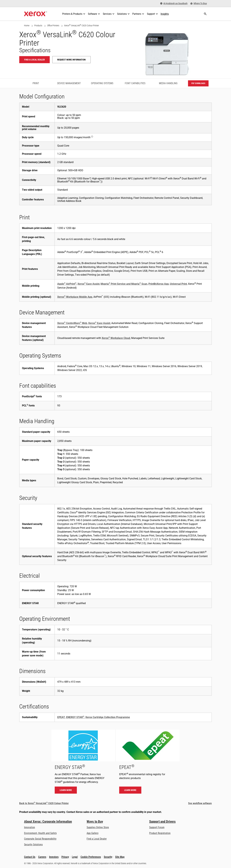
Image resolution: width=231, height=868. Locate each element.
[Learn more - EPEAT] (148, 763)
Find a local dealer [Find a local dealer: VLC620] (34, 60)
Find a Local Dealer (97, 839)
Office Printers (53, 25)
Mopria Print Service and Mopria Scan (124, 284)
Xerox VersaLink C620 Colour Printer (81, 25)
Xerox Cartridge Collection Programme (108, 717)
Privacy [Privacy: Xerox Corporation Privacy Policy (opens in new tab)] (65, 857)
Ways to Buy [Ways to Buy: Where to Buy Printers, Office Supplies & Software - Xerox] (95, 822)
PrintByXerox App (159, 284)
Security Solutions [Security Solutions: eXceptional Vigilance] (33, 845)
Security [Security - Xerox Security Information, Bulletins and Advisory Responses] (108, 857)
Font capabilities (135, 83)
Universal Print (178, 284)
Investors (54, 857)
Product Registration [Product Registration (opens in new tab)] (160, 833)
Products (38, 25)
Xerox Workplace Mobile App (75, 297)
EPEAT (61, 717)
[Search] (205, 14)
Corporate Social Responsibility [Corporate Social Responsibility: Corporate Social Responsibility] (40, 839)
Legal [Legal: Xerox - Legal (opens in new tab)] (75, 857)
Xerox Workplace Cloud (116, 338)
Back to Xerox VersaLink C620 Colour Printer (44, 803)
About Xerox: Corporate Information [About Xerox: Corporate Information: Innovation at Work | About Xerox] (48, 822)
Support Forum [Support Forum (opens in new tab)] (157, 827)
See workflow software (200, 803)
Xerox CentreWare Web (72, 323)
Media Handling (168, 83)
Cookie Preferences (91, 857)
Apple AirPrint (67, 284)
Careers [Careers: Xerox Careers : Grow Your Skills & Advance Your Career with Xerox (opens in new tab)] (42, 857)
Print (36, 83)
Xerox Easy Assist (88, 284)
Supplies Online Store (98, 827)
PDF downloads (198, 83)
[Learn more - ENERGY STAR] (83, 763)
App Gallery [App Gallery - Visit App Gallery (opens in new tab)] (93, 833)
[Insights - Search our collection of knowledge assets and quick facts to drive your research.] (165, 14)
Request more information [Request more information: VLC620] (71, 60)
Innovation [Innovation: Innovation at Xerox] (30, 827)
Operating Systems (102, 83)
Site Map (120, 857)
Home (27, 25)
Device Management (69, 83)
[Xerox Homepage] (36, 14)
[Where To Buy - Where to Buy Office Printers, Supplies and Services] (199, 3)
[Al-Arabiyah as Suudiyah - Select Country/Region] (174, 3)
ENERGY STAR (75, 717)
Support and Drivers (162, 822)
